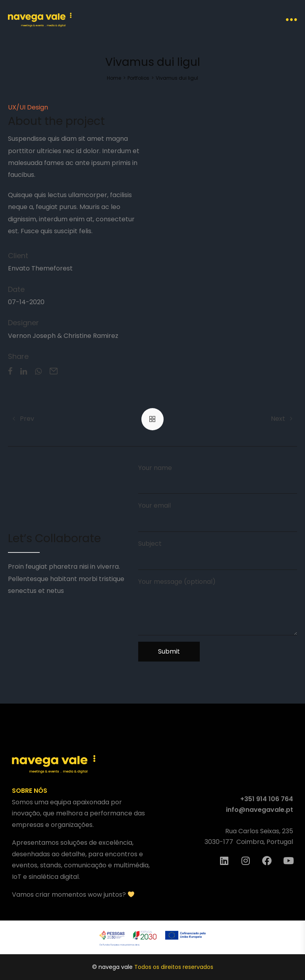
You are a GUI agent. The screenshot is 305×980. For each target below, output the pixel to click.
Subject (218, 554)
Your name (218, 479)
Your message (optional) (218, 606)
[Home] (114, 78)
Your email (218, 516)
